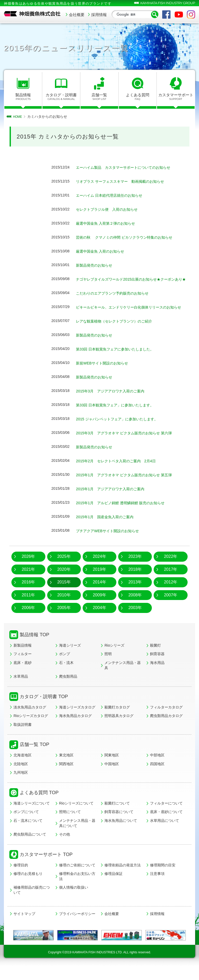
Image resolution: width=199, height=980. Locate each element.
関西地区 (66, 776)
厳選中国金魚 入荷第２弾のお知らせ (110, 223)
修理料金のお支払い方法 (77, 888)
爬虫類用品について (30, 846)
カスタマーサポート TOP (46, 866)
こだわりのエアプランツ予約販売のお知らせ (117, 299)
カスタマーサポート (176, 97)
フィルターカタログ (166, 719)
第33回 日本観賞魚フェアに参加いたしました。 (120, 361)
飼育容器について (119, 824)
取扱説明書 (23, 736)
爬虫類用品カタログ (166, 728)
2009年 (99, 607)
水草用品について (165, 832)
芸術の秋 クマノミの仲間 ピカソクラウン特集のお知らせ (131, 237)
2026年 (29, 568)
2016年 (29, 594)
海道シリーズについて (32, 815)
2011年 (29, 607)
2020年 (64, 581)
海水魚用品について (121, 832)
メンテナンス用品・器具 (123, 677)
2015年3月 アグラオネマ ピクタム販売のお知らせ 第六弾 (130, 445)
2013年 (135, 594)
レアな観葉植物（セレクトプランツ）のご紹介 (119, 333)
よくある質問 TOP (39, 805)
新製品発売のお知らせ (97, 265)
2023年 (135, 568)
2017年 (171, 581)
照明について (70, 824)
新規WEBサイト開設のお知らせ (105, 375)
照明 (108, 666)
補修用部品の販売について (32, 902)
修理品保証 (113, 886)
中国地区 (112, 776)
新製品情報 (23, 657)
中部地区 (157, 767)
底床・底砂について (166, 824)
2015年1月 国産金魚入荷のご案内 (109, 529)
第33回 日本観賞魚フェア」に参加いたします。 (120, 417)
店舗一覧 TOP (34, 756)
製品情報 (23, 97)
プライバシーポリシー (77, 925)
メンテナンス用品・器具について (77, 835)
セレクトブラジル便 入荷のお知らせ (111, 209)
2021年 (29, 581)
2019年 (99, 581)
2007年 (171, 607)
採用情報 (99, 15)
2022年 (171, 568)
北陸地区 (21, 776)
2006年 (29, 620)
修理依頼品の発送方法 (123, 877)
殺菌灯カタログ (117, 719)
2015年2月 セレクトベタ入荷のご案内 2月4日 (121, 473)
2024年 (99, 568)
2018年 (135, 581)
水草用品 (21, 688)
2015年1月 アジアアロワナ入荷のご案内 (117, 501)
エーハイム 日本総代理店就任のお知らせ (114, 195)
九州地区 (21, 784)
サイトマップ (24, 925)
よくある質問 (138, 97)
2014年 (99, 594)
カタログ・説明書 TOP (44, 708)
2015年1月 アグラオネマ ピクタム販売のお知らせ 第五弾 (130, 487)
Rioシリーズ (114, 657)
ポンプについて (26, 824)
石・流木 (66, 675)
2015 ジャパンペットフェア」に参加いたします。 (123, 431)
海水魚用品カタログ (75, 728)
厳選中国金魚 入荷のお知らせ (103, 251)
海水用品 (157, 675)
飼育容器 (157, 666)
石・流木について (28, 832)
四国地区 (157, 776)
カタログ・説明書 (61, 97)
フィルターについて (166, 815)
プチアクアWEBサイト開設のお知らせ (112, 543)
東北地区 (66, 767)
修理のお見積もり (28, 886)
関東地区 (112, 767)
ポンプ (65, 666)
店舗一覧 (99, 97)
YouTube (179, 14)
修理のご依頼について (77, 877)
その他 (65, 846)
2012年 (171, 594)
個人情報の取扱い (74, 899)
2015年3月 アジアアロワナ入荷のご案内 (117, 403)
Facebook (166, 14)
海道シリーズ (70, 657)
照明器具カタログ (119, 728)
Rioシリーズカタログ (31, 728)
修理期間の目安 (163, 877)
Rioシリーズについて (76, 815)
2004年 (99, 620)
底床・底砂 (23, 675)
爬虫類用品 (68, 688)
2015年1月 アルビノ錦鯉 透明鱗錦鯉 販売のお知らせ (126, 515)
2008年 (135, 607)
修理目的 (21, 877)
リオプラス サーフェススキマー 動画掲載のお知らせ (126, 181)
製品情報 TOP (34, 647)
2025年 (64, 568)
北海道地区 (23, 767)
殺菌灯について (117, 815)
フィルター (23, 666)
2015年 (64, 594)
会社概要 (77, 15)
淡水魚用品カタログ (30, 719)
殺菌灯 (155, 657)
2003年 (135, 620)
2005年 (64, 620)
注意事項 (157, 886)
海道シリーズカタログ (77, 719)
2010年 (64, 607)
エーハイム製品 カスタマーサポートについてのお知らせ (130, 167)
